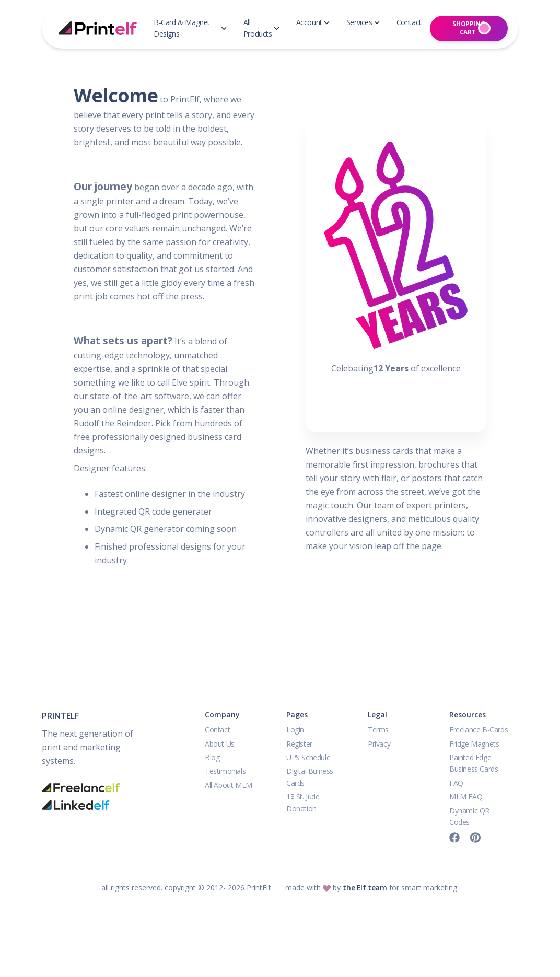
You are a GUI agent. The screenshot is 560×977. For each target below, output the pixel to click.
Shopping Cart (471, 28)
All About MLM (229, 785)
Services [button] (363, 22)
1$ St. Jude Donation (303, 802)
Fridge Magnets (474, 744)
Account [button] (313, 22)
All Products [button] (261, 28)
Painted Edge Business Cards (474, 763)
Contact (217, 730)
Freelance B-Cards (479, 730)
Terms (378, 730)
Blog (212, 757)
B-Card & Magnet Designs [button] (190, 28)
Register (299, 744)
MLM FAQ (466, 796)
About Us (220, 744)
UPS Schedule (308, 757)
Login (295, 730)
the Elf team (365, 887)
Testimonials (225, 771)
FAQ (456, 783)
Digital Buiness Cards (310, 777)
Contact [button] (409, 22)
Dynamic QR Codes (469, 816)
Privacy (379, 744)
